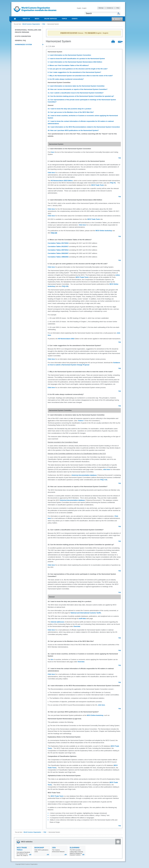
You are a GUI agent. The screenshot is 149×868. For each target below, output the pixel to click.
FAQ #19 (54, 233)
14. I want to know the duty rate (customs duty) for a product (69, 109)
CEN (54, 848)
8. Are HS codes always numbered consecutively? (66, 79)
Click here (51, 173)
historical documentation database (84, 475)
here (53, 152)
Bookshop (39, 848)
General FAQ (20, 40)
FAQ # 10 (104, 480)
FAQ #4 (113, 183)
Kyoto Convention (23, 36)
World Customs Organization (31, 24)
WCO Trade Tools (97, 185)
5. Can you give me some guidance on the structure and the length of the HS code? (78, 69)
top (120, 158)
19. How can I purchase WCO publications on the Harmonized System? (73, 130)
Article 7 (81, 421)
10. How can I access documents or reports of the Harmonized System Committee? (78, 89)
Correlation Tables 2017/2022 (58, 243)
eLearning (75, 848)
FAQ (118, 8)
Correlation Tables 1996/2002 (58, 257)
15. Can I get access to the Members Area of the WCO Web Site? (71, 112)
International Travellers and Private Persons (28, 31)
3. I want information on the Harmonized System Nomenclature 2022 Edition (75, 62)
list (52, 659)
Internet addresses (58, 622)
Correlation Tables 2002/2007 (58, 253)
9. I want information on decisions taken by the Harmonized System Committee (76, 86)
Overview (77, 626)
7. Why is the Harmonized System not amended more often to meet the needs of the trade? (80, 76)
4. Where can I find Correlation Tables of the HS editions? (68, 65)
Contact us (110, 8)
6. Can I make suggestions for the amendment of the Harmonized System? (75, 72)
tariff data (82, 618)
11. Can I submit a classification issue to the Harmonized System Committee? (76, 93)
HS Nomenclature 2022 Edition (62, 181)
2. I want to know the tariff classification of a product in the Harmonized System (76, 59)
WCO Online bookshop (104, 231)
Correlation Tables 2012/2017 (58, 246)
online (118, 275)
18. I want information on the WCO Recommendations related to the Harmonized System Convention (84, 127)
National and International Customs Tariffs (86, 613)
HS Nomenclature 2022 (66, 339)
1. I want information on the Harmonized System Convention (69, 55)
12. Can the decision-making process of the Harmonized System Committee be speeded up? (81, 96)
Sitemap (101, 8)
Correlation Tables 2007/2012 (58, 250)
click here (107, 469)
